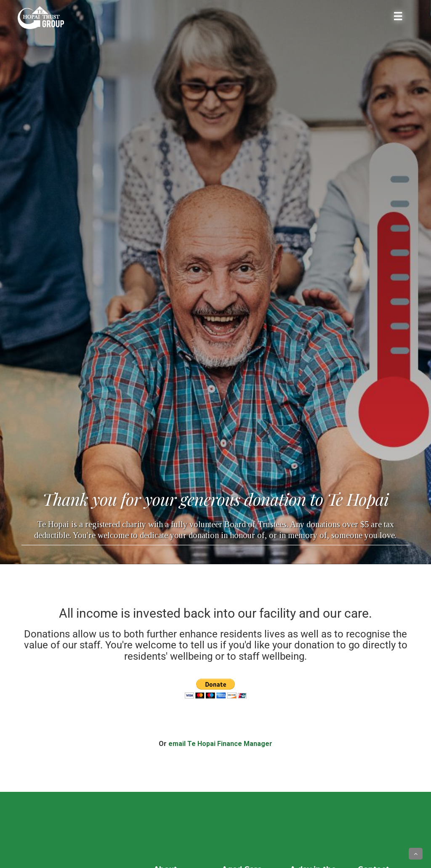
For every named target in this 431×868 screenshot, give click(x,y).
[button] (416, 854)
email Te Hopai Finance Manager (220, 744)
